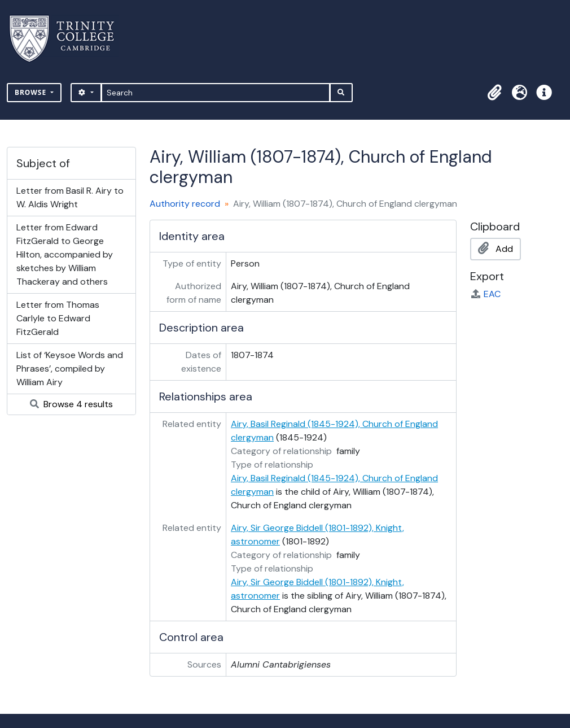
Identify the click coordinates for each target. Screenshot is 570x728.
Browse (32, 92)
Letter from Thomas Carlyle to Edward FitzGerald (58, 318)
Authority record (185, 204)
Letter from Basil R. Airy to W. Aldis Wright (70, 197)
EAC (485, 294)
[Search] (216, 93)
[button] (494, 93)
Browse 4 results (71, 404)
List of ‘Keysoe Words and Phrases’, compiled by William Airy (70, 369)
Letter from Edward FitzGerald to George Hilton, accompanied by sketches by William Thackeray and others (65, 254)
